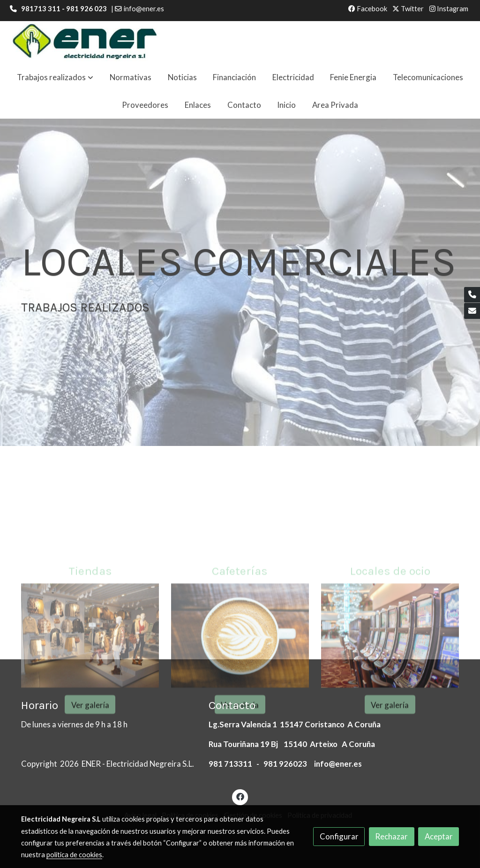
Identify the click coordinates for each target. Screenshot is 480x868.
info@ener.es (144, 9)
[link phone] (472, 295)
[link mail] (472, 311)
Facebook (368, 9)
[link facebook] (240, 796)
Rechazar (391, 836)
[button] (55, 78)
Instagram (449, 9)
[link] (85, 42)
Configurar (339, 836)
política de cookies (74, 855)
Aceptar (439, 836)
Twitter (408, 9)
